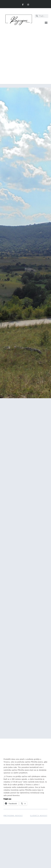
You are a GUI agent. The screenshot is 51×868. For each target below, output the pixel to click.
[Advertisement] (26, 53)
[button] (46, 23)
